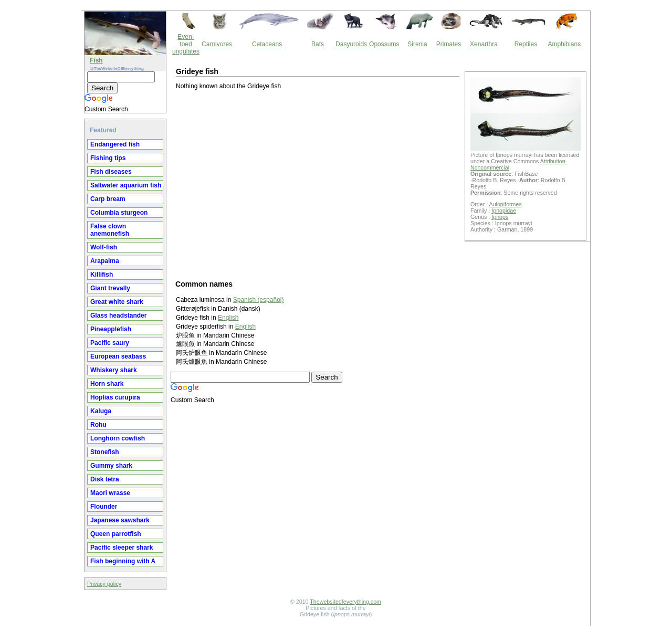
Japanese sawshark (120, 520)
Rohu (98, 425)
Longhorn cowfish (118, 438)
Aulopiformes (506, 204)
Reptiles (526, 44)
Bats (318, 44)
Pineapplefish (111, 329)
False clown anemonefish (110, 230)
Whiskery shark (114, 370)
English (228, 318)
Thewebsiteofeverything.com (345, 602)
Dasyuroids (351, 44)
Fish (96, 60)
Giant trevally (110, 288)
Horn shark (107, 384)
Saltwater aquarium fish (126, 185)
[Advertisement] (318, 184)
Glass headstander (118, 315)
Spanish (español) (259, 300)
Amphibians (564, 44)
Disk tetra (105, 479)
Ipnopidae (504, 211)
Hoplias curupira (115, 397)
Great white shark (117, 302)
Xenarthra (484, 44)
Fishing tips (108, 158)
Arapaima (105, 261)
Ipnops (500, 217)
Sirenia (417, 44)
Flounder (104, 507)
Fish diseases (111, 172)
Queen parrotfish (116, 534)
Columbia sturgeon (119, 213)
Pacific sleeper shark (122, 548)
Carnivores (217, 44)
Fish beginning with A (123, 561)
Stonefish (105, 452)
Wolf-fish (104, 247)
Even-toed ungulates (186, 44)
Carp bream (108, 199)
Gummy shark (111, 466)
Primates (449, 44)
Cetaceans (267, 44)
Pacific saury (110, 343)
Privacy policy (104, 584)
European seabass (118, 356)
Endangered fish (115, 144)
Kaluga (101, 411)
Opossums (384, 44)
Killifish (102, 275)
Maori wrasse (110, 493)
